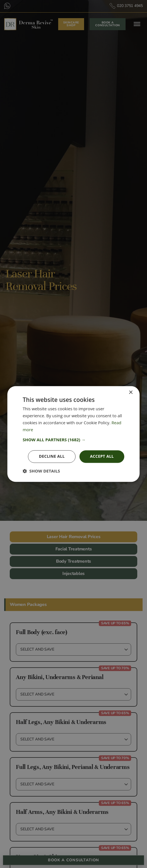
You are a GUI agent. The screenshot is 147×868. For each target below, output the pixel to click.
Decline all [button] (52, 456)
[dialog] (73, 434)
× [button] (131, 393)
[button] (73, 440)
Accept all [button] (102, 456)
